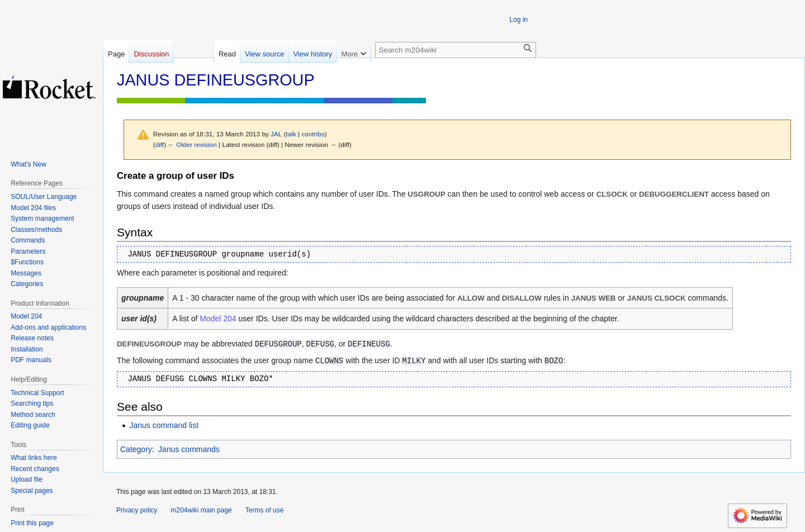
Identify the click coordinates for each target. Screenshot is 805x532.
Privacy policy (137, 510)
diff (160, 144)
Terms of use (265, 510)
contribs (313, 134)
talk (291, 134)
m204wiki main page (201, 510)
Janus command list (164, 425)
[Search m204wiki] (456, 50)
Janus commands (189, 449)
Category (136, 449)
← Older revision (192, 144)
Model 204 (218, 319)
